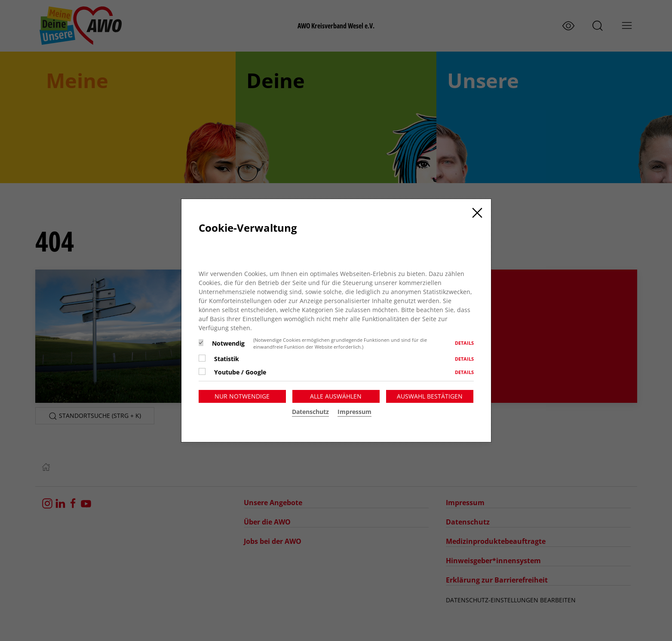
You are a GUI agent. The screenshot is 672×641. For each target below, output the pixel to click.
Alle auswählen (336, 396)
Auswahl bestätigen (430, 396)
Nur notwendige (242, 396)
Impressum (354, 412)
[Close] (477, 213)
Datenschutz (310, 412)
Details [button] (464, 343)
